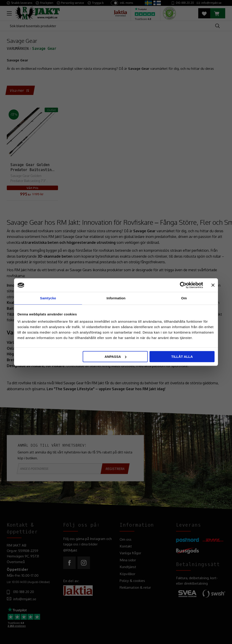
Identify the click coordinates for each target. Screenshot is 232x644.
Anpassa (115, 357)
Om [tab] (184, 298)
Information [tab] (116, 298)
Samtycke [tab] (48, 298)
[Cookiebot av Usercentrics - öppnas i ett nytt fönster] (183, 285)
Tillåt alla (182, 357)
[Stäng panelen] (213, 285)
